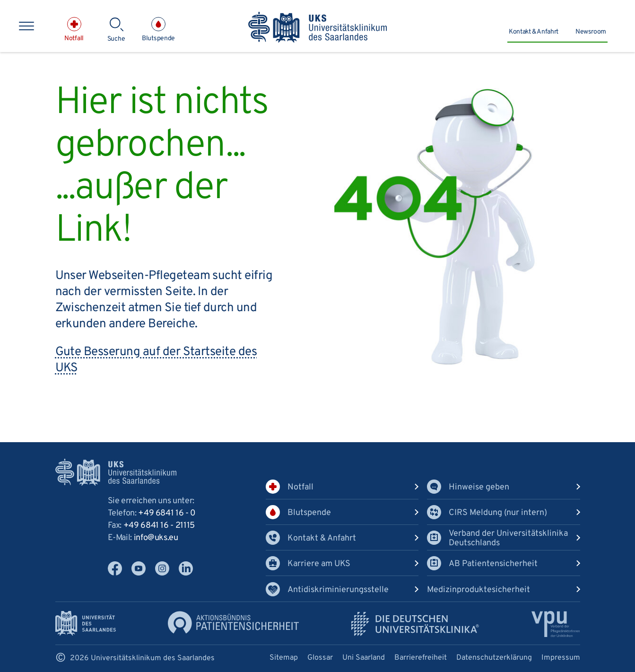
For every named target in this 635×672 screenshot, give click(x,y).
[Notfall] (74, 30)
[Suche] (116, 30)
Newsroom (591, 32)
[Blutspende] (158, 30)
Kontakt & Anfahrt (534, 32)
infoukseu (156, 538)
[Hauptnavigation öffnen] (26, 26)
